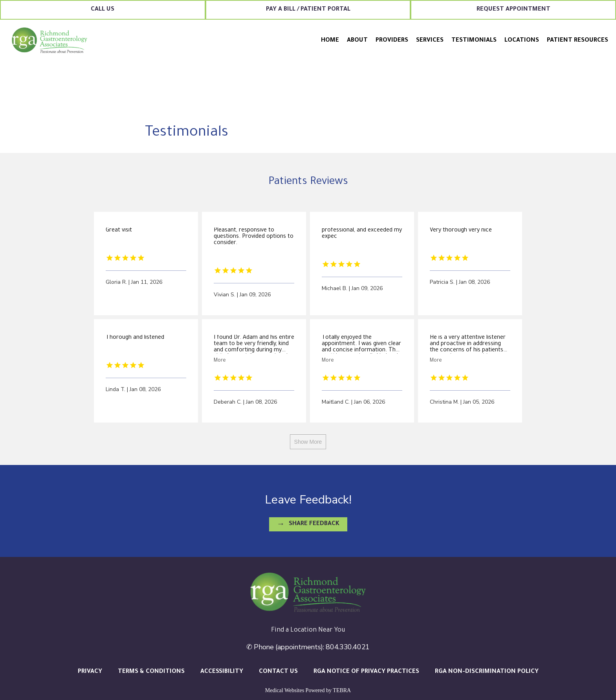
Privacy (90, 672)
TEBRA (342, 690)
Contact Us (278, 672)
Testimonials (474, 41)
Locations (522, 41)
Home (330, 41)
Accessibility (222, 672)
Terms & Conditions (151, 672)
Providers (392, 41)
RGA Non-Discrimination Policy (487, 672)
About (357, 41)
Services (430, 41)
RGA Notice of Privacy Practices (366, 672)
